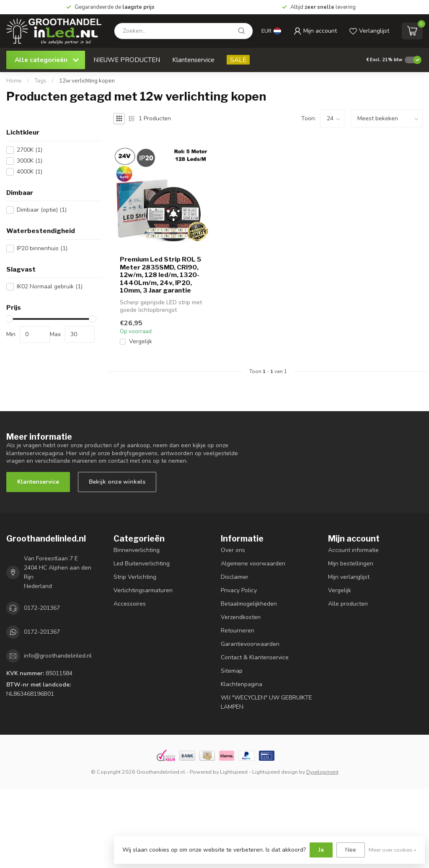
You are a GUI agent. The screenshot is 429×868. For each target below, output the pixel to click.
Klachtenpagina (242, 684)
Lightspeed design (275, 772)
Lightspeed (234, 772)
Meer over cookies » (393, 850)
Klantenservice (193, 60)
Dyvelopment (322, 772)
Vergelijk (141, 341)
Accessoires (130, 604)
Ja (321, 850)
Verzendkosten (241, 617)
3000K (30, 161)
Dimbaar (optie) (42, 210)
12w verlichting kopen (87, 81)
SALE (238, 60)
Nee (351, 850)
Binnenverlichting (137, 550)
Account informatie (353, 550)
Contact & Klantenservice (255, 657)
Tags (40, 81)
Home (14, 81)
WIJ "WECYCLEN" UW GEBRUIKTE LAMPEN (266, 702)
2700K (30, 150)
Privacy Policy (239, 590)
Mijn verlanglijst (349, 577)
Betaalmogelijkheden (249, 604)
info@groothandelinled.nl (58, 656)
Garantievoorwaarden (250, 644)
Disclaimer (235, 577)
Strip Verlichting (135, 577)
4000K (30, 172)
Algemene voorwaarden (253, 564)
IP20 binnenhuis (42, 248)
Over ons (233, 550)
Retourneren (238, 631)
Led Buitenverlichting (142, 564)
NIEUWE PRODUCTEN (127, 60)
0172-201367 (42, 608)
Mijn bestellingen (351, 564)
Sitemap (232, 671)
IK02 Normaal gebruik (50, 286)
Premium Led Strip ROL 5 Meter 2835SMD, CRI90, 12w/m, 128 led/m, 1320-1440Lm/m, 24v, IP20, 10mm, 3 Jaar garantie (160, 275)
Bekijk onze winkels (117, 482)
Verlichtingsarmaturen (143, 590)
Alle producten (348, 604)
